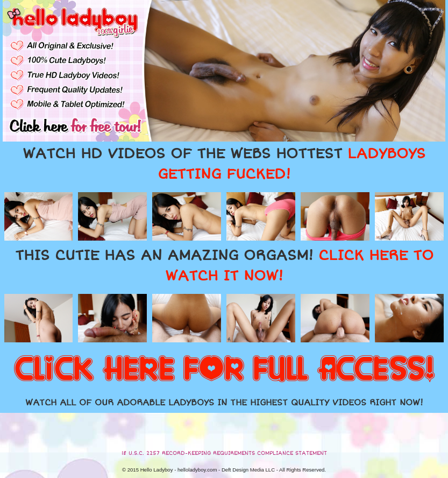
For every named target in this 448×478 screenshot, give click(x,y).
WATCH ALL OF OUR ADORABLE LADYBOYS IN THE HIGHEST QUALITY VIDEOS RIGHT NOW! (224, 403)
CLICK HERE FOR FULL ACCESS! (224, 370)
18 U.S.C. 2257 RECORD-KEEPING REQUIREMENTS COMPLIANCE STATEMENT (224, 453)
